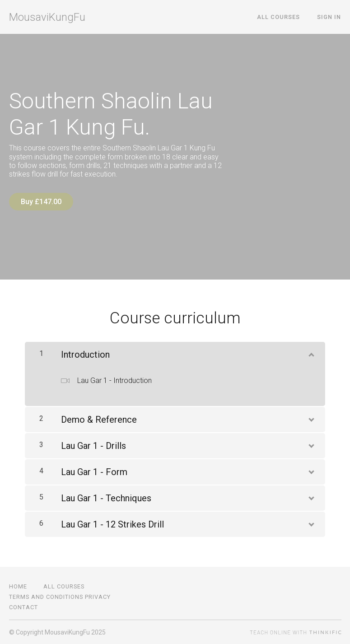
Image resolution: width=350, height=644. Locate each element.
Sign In (329, 17)
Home (18, 586)
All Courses (280, 17)
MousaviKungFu (47, 17)
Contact (23, 607)
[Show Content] (311, 352)
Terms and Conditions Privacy (60, 596)
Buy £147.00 (41, 202)
